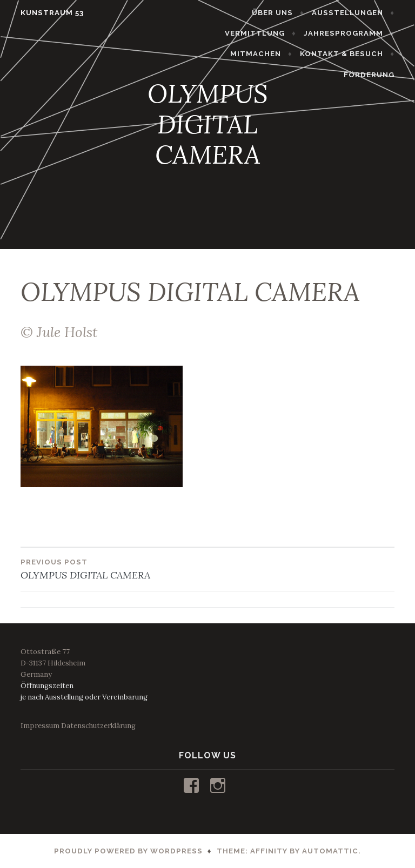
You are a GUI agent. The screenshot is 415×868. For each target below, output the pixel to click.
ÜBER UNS (279, 13)
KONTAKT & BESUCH (348, 54)
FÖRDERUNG (376, 75)
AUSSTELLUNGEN (354, 13)
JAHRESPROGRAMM (350, 33)
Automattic (330, 851)
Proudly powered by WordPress (128, 851)
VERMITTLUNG (261, 33)
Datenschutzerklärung (98, 726)
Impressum (40, 726)
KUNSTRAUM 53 (46, 13)
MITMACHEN (262, 54)
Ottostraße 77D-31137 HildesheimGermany (53, 663)
